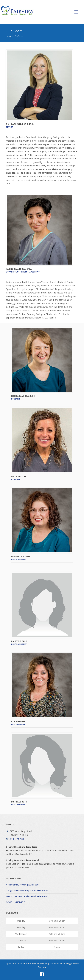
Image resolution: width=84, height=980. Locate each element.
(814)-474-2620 (17, 839)
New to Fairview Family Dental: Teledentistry (28, 896)
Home (9, 36)
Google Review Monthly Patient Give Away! (27, 890)
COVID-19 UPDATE (15, 902)
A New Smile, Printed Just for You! (23, 885)
